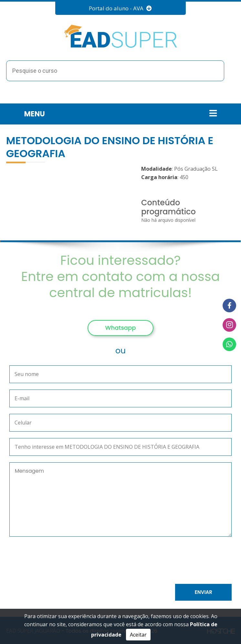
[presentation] (81, 562)
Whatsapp (121, 328)
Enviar (204, 592)
